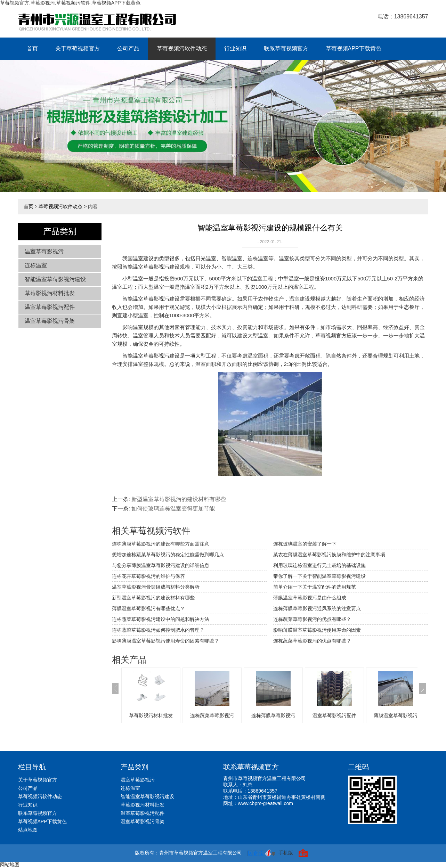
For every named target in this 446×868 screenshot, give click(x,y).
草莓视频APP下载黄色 (354, 48)
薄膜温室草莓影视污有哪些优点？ (148, 608)
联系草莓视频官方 (286, 48)
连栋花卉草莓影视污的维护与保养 (148, 576)
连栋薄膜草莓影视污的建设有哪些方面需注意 (161, 544)
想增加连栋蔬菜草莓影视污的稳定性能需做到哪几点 (168, 555)
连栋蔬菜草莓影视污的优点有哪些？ (312, 619)
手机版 (286, 853)
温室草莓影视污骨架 (50, 321)
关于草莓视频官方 (78, 48)
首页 (32, 48)
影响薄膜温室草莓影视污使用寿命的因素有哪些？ (165, 641)
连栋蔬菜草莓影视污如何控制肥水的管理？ (158, 630)
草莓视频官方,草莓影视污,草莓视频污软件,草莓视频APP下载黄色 (70, 3)
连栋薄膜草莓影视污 (273, 715)
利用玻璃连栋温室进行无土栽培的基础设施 (319, 565)
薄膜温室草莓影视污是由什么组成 (310, 598)
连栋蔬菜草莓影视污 (212, 715)
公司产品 (128, 48)
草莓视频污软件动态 (182, 48)
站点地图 (28, 830)
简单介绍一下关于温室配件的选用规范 (315, 587)
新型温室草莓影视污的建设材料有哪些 (179, 499)
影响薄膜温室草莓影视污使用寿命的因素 (317, 630)
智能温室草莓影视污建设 (55, 279)
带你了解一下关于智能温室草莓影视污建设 (319, 576)
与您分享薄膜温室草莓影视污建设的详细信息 (161, 565)
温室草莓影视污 (44, 251)
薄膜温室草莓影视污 (396, 715)
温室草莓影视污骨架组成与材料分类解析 (156, 587)
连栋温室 (36, 265)
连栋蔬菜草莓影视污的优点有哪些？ (312, 641)
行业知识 (235, 48)
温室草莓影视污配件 (50, 307)
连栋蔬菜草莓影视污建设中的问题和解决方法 (161, 619)
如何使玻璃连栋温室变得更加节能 (173, 509)
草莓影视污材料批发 (50, 293)
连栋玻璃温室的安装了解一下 (305, 544)
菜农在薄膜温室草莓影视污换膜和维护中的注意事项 (329, 555)
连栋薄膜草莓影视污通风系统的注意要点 (317, 608)
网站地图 (10, 865)
